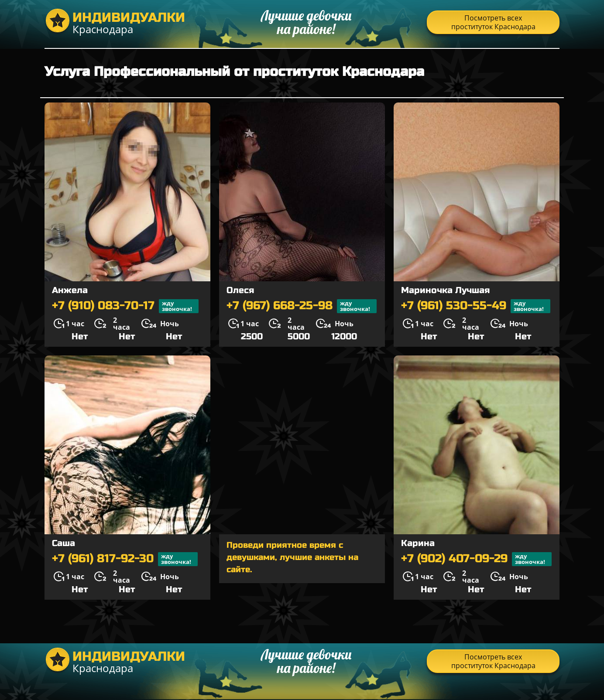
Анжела (70, 290)
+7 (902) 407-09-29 (476, 559)
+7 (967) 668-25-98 (302, 306)
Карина (418, 543)
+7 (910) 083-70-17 (125, 306)
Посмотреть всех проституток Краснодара (493, 22)
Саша (63, 543)
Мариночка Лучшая (445, 290)
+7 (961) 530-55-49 (476, 306)
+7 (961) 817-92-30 (125, 559)
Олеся (240, 290)
